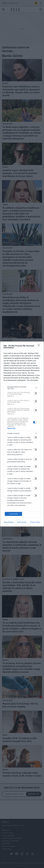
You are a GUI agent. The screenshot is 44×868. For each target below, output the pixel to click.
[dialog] (22, 434)
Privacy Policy (35, 522)
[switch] (35, 393)
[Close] (39, 346)
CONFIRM (13, 514)
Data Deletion (9, 522)
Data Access (22, 522)
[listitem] (22, 388)
